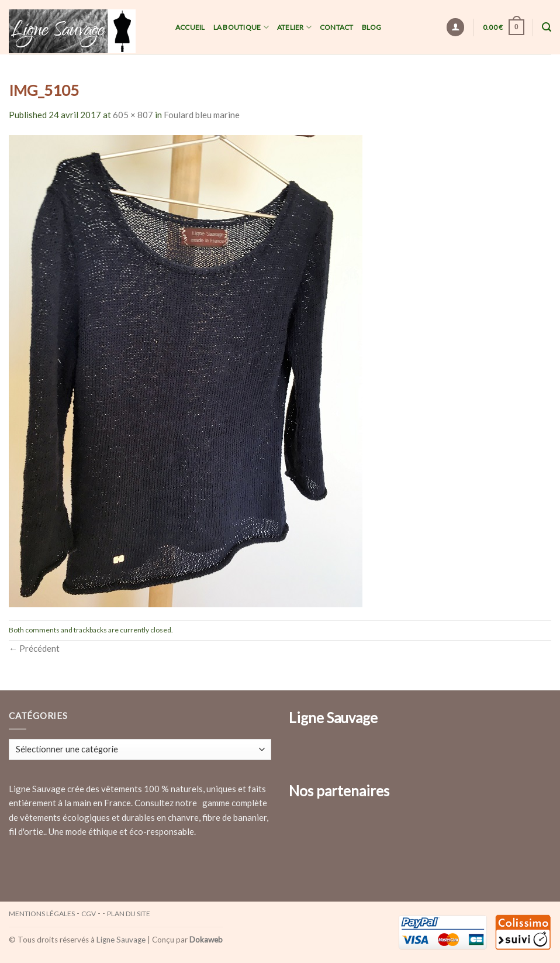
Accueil (190, 27)
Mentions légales (42, 914)
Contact (337, 27)
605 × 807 (133, 115)
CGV (89, 914)
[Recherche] (547, 27)
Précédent (34, 648)
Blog (372, 27)
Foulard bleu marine (202, 115)
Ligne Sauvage (121, 940)
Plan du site (129, 914)
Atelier (294, 27)
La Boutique (241, 27)
